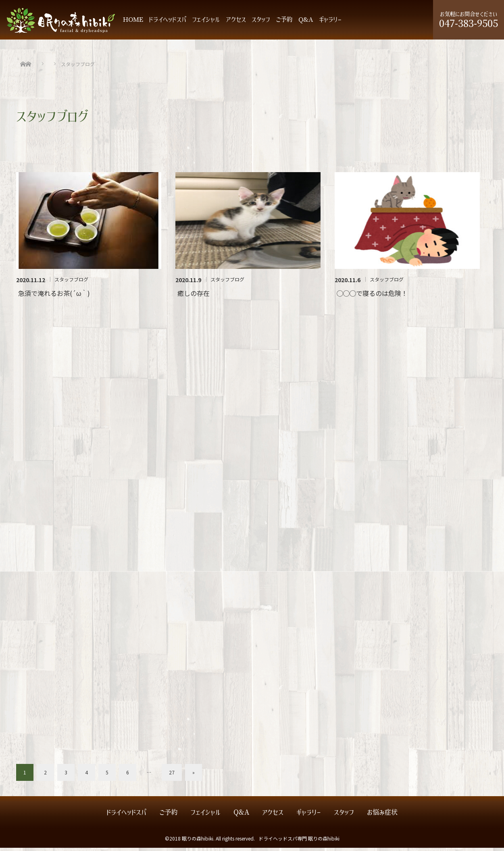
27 (172, 775)
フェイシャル (206, 23)
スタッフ (261, 23)
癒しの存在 (194, 296)
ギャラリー (330, 23)
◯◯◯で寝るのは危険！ (372, 296)
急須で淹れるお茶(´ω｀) (54, 296)
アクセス (236, 23)
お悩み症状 (382, 816)
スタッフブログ (71, 283)
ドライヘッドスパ (168, 23)
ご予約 (284, 23)
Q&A (306, 23)
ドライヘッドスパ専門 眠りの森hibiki (299, 842)
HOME (133, 23)
